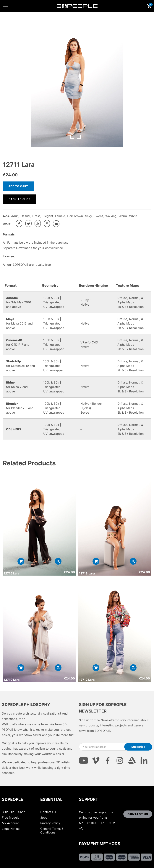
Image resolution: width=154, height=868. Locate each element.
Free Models (10, 818)
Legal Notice (11, 829)
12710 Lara (12, 680)
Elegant (48, 216)
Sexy (89, 216)
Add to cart (18, 186)
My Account (10, 823)
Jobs (44, 818)
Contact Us (48, 812)
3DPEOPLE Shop (14, 812)
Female (60, 216)
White (133, 216)
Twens (99, 216)
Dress (36, 216)
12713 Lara (87, 573)
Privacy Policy (50, 823)
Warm (123, 216)
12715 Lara (12, 573)
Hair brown (75, 216)
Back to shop (20, 199)
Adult (15, 216)
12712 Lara (87, 680)
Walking (111, 216)
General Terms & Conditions (52, 831)
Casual (25, 216)
